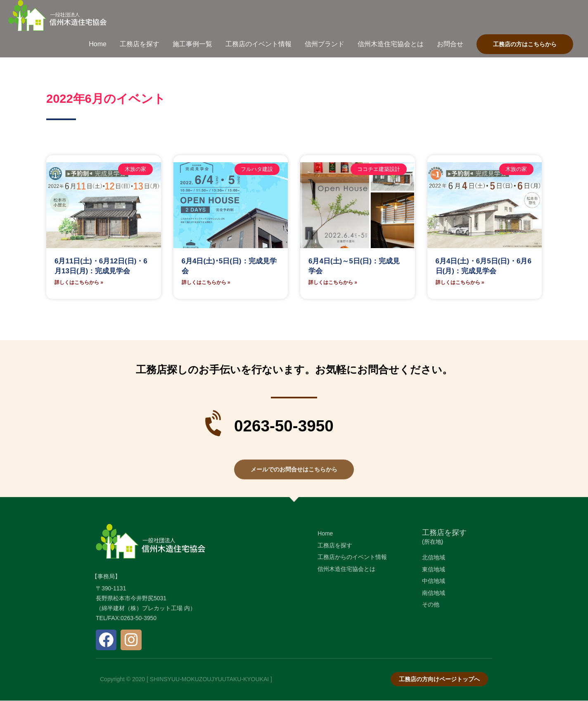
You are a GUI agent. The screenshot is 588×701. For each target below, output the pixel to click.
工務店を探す (444, 533)
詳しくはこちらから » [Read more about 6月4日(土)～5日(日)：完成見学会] (333, 283)
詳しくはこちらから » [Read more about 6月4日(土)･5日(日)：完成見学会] (206, 283)
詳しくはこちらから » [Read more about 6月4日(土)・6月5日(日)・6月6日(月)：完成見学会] (460, 283)
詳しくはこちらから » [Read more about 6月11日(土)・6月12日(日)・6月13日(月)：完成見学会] (79, 283)
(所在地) (433, 542)
